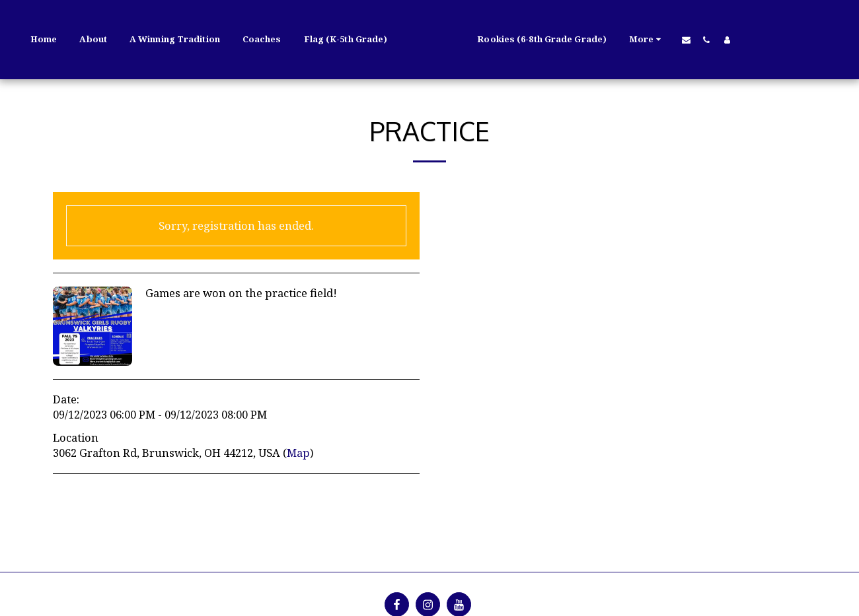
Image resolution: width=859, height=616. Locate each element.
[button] (673, 40)
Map (298, 453)
